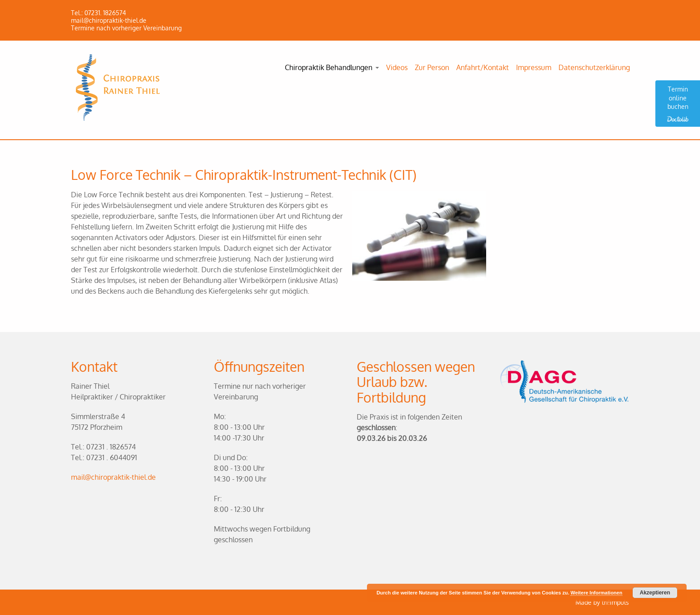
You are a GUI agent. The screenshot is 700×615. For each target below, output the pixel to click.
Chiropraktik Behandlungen (329, 67)
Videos (397, 67)
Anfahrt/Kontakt (483, 67)
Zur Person (432, 67)
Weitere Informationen (596, 593)
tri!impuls (615, 602)
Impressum (534, 67)
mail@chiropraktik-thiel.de (113, 477)
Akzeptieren (655, 593)
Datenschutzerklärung (594, 67)
